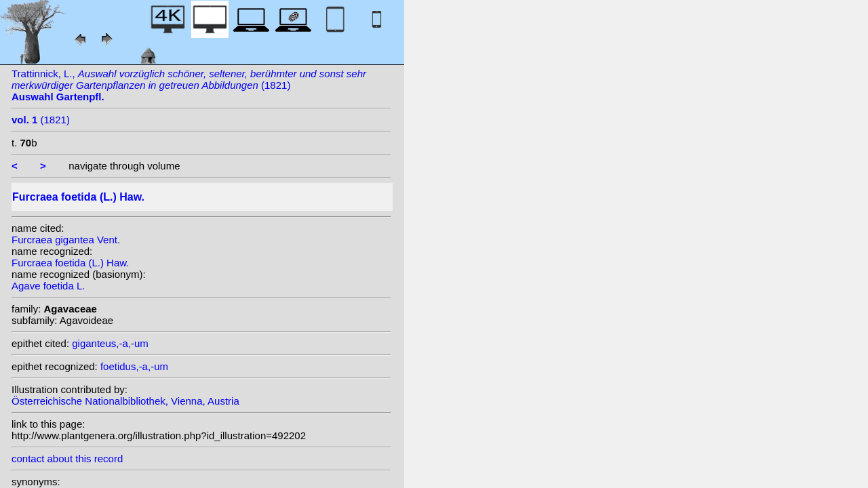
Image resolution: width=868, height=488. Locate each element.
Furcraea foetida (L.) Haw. (70, 263)
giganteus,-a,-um (110, 343)
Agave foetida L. (48, 286)
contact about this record (67, 459)
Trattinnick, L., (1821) (189, 85)
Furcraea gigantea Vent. (66, 240)
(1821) (41, 120)
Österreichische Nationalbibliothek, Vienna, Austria (125, 401)
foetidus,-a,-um (134, 366)
